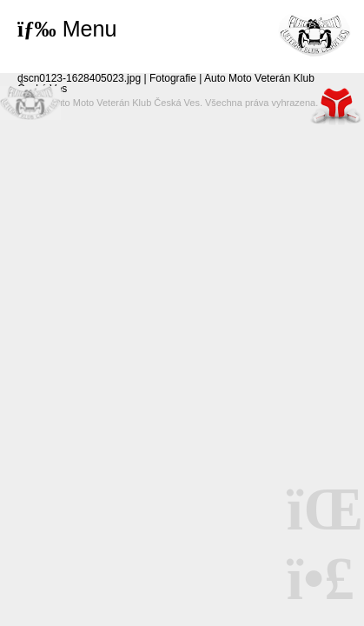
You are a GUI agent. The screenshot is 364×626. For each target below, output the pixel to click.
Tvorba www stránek (336, 106)
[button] (67, 29)
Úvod (314, 34)
